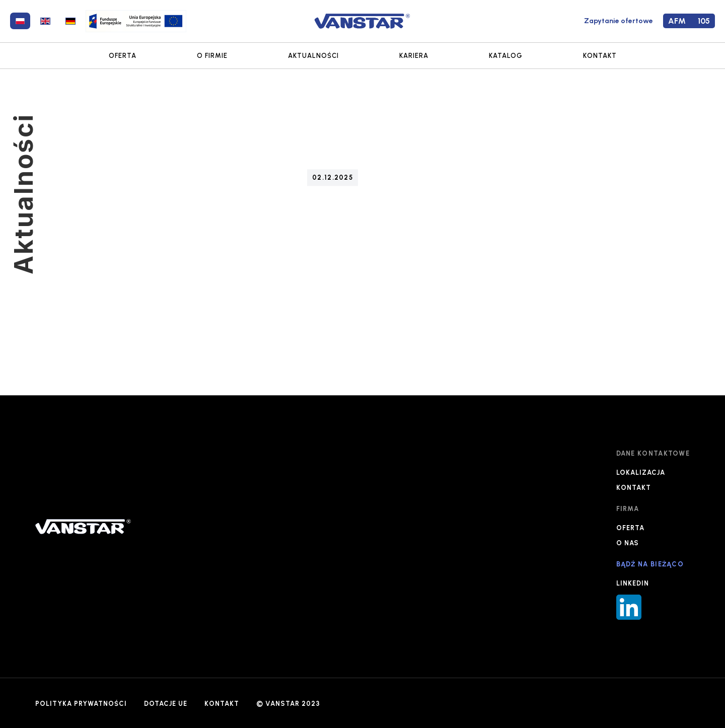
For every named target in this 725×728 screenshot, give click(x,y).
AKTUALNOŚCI (313, 56)
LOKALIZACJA (641, 472)
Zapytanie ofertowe (619, 21)
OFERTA (123, 56)
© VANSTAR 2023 (288, 704)
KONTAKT (600, 56)
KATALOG (506, 56)
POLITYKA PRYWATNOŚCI (81, 704)
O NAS (628, 543)
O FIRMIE (212, 56)
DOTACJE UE (166, 704)
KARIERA (414, 56)
